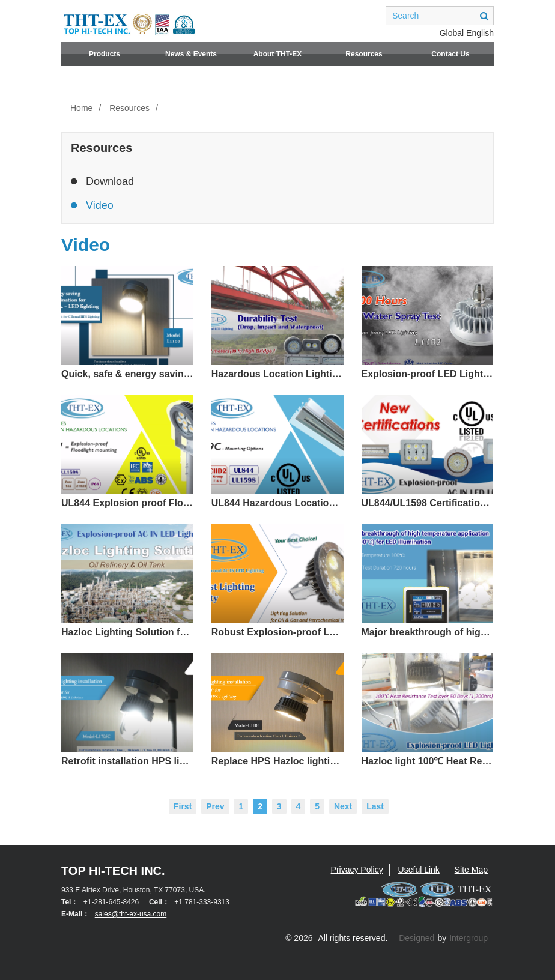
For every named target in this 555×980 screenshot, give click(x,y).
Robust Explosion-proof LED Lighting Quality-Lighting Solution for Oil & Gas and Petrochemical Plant (277, 632)
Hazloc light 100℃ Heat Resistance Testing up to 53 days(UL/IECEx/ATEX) (428, 761)
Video (92, 205)
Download (102, 181)
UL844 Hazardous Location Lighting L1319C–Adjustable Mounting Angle (277, 503)
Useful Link (419, 870)
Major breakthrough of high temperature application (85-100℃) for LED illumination (428, 632)
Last (375, 806)
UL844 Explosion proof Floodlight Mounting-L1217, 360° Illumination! (127, 503)
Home (81, 108)
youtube (367, 16)
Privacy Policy (357, 870)
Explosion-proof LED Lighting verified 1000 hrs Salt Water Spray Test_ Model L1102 (428, 374)
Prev (215, 806)
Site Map (471, 870)
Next (343, 806)
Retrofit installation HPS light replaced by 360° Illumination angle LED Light (127, 761)
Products (105, 54)
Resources (364, 54)
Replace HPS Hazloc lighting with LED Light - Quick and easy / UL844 (277, 761)
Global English (467, 33)
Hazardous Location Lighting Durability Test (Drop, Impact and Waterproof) (277, 374)
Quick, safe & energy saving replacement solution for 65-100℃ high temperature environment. (127, 374)
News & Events (191, 54)
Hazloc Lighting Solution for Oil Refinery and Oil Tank (127, 632)
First (183, 806)
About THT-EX (278, 54)
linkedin (345, 16)
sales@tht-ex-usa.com (131, 914)
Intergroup (469, 938)
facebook (323, 16)
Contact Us (450, 54)
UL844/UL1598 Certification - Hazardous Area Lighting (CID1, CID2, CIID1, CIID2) (428, 503)
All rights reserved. (353, 938)
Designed (417, 938)
